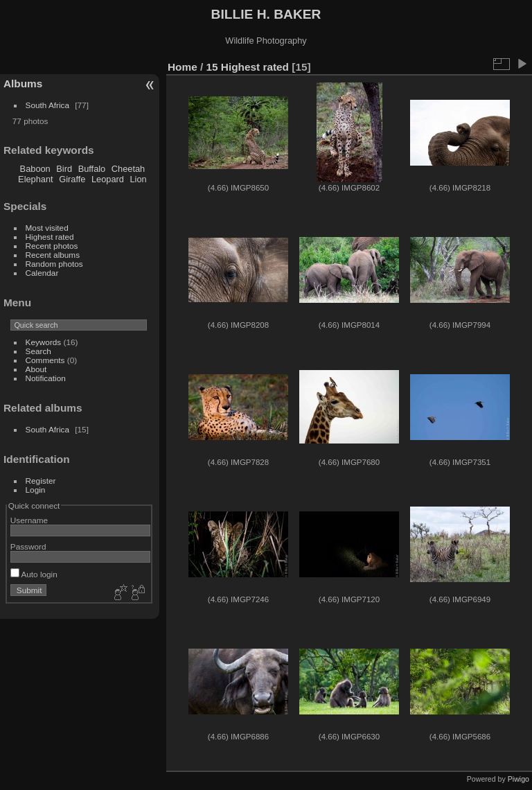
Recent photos (52, 246)
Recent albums (53, 255)
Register (41, 481)
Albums (23, 84)
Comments (45, 360)
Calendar (42, 273)
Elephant (36, 179)
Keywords (44, 342)
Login (36, 490)
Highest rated (50, 237)
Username (29, 520)
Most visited (47, 228)
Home (183, 67)
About (36, 369)
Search (38, 351)
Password (28, 546)
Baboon (35, 169)
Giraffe (72, 179)
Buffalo (92, 169)
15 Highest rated (248, 67)
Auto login (34, 574)
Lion (138, 179)
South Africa (47, 105)
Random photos (54, 264)
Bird (64, 169)
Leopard (108, 179)
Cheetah (128, 169)
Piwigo (518, 779)
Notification (46, 378)
